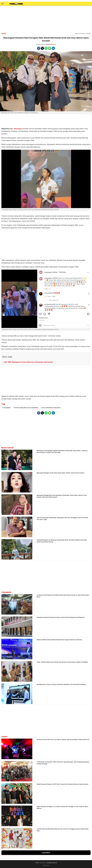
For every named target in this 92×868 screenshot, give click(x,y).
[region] (46, 19)
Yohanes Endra (41, 44)
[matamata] (16, 4)
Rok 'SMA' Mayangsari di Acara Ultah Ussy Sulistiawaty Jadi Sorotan (29, 362)
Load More (46, 853)
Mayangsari (18, 129)
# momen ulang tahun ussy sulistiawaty (26, 408)
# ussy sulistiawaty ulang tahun (51, 408)
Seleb (4, 34)
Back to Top (46, 865)
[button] (2, 4)
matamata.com (42, 863)
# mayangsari (6, 408)
